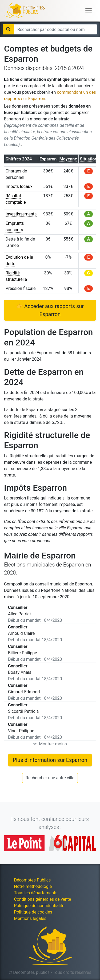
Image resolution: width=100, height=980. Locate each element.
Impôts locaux (19, 186)
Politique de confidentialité (39, 906)
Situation (88, 159)
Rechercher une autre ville (50, 778)
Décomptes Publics (33, 880)
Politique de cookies (33, 912)
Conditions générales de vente (43, 899)
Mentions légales (30, 918)
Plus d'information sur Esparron (50, 760)
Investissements (21, 214)
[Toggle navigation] (89, 11)
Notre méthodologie (33, 886)
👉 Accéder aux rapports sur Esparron (50, 310)
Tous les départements (36, 893)
